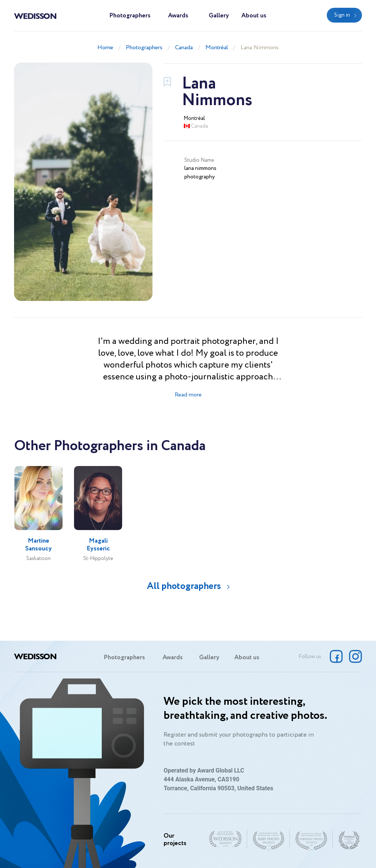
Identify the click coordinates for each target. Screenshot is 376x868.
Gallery (219, 16)
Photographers (130, 16)
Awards (178, 16)
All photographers (184, 586)
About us (254, 16)
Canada (184, 48)
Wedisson (35, 16)
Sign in (342, 15)
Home (105, 48)
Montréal (217, 48)
